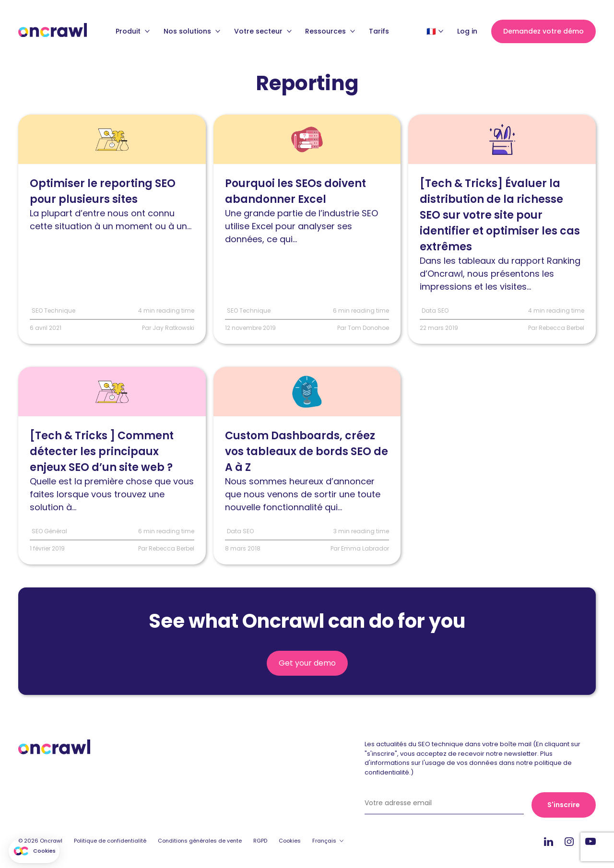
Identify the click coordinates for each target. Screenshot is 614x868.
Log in (467, 31)
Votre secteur (263, 31)
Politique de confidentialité (110, 841)
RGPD (260, 841)
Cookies (290, 841)
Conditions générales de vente (200, 841)
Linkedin (549, 842)
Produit (133, 31)
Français (324, 841)
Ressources (330, 31)
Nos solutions (192, 31)
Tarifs (379, 31)
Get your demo (307, 663)
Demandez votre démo (543, 31)
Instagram (569, 841)
